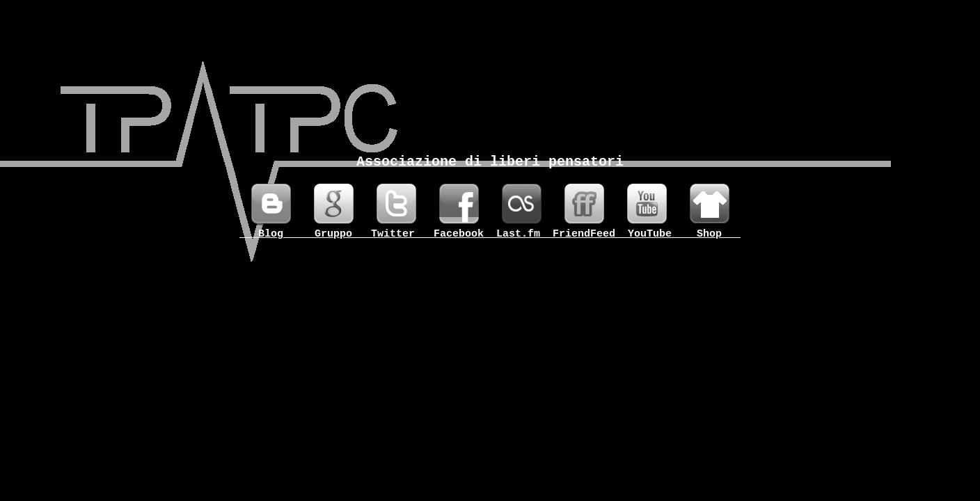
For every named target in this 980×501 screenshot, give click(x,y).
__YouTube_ (647, 234)
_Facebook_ (459, 234)
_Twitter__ (396, 234)
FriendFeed (584, 234)
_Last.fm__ (521, 234)
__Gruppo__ (333, 234)
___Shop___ (709, 234)
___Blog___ (271, 234)
